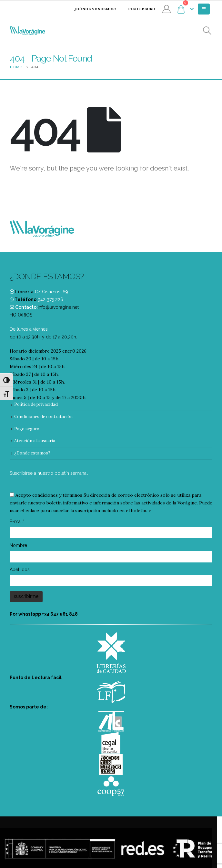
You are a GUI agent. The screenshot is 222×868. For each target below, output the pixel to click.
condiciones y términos (57, 495)
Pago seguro (138, 9)
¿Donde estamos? (32, 453)
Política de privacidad (36, 404)
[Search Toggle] (207, 31)
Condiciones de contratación (43, 417)
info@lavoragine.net (58, 307)
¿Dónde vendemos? (91, 9)
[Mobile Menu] (204, 9)
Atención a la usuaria (35, 441)
